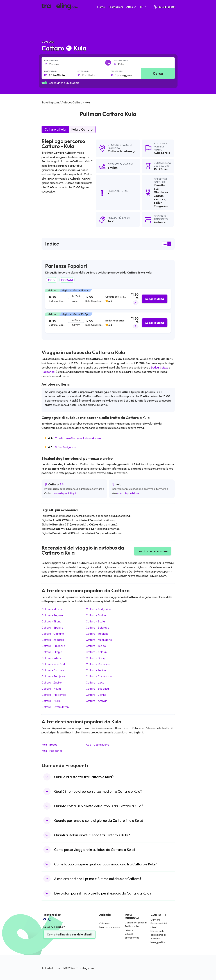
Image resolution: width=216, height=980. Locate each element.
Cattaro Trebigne (97, 634)
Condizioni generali (136, 923)
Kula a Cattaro (82, 129)
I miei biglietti (164, 7)
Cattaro (113, 151)
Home (101, 7)
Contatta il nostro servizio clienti (69, 934)
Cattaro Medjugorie (99, 640)
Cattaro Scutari (96, 621)
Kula (157, 153)
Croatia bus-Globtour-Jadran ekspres (78, 438)
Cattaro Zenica (96, 670)
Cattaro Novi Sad (53, 664)
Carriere (155, 920)
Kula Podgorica (52, 751)
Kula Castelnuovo (98, 745)
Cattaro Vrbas (51, 658)
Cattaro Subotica (97, 689)
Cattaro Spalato (52, 627)
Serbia (166, 153)
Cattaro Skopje (52, 652)
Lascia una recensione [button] (153, 551)
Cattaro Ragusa (52, 615)
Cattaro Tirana (51, 621)
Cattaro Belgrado (98, 627)
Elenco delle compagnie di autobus (158, 935)
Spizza (164, 367)
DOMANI (67, 280)
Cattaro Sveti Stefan (55, 707)
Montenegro (129, 151)
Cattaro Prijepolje (53, 646)
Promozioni (116, 7)
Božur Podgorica (65, 447)
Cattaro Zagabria (53, 640)
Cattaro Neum (51, 689)
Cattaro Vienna (96, 695)
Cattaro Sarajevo (53, 676)
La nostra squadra (110, 927)
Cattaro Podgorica (98, 609)
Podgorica (48, 372)
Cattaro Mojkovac (54, 695)
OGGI (52, 280)
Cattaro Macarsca (98, 664)
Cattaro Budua (96, 615)
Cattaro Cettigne (53, 634)
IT (143, 7)
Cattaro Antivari (97, 701)
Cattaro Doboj (96, 658)
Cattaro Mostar (52, 609)
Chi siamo (105, 923)
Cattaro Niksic (51, 701)
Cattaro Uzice (95, 682)
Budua (155, 367)
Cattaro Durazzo (53, 670)
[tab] (108, 299)
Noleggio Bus (158, 942)
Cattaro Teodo (96, 646)
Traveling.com (85, 968)
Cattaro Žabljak (52, 682)
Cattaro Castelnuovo (100, 676)
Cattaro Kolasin (96, 652)
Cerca (158, 73)
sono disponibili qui (65, 493)
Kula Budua (49, 745)
